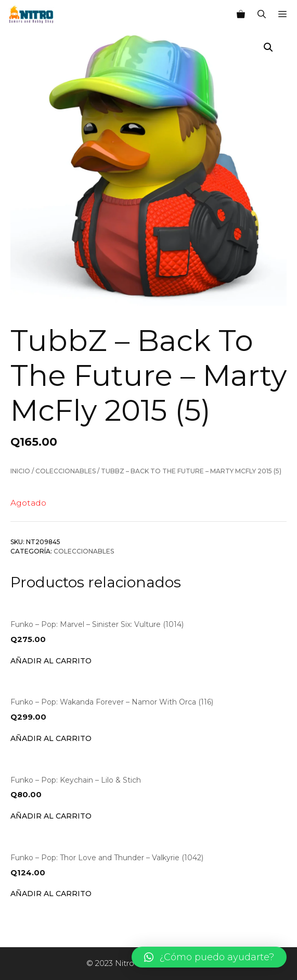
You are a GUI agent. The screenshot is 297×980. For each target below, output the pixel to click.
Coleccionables (66, 471)
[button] (209, 957)
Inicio (20, 471)
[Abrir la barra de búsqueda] (262, 15)
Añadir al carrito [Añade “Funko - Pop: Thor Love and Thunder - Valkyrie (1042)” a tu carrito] (51, 894)
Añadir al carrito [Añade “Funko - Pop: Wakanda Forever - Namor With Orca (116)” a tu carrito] (51, 738)
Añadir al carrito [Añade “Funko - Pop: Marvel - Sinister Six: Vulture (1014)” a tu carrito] (51, 661)
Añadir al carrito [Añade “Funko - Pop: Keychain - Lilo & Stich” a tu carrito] (51, 816)
